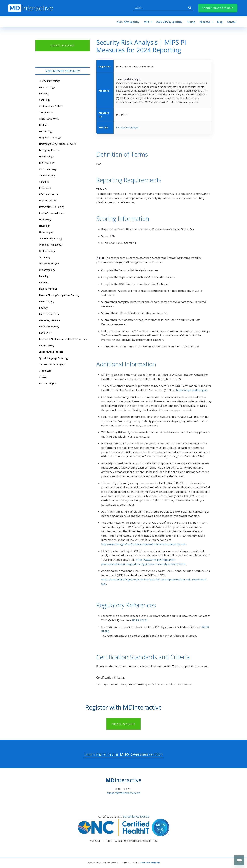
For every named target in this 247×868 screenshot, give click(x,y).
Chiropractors (46, 112)
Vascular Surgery (47, 383)
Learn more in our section (123, 754)
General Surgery (47, 175)
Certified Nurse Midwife (51, 106)
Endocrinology (46, 156)
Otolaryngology (47, 270)
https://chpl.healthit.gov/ (192, 390)
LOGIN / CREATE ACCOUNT (218, 8)
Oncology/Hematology (51, 245)
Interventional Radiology (51, 207)
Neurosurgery (46, 232)
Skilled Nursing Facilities (51, 352)
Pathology (44, 276)
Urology (43, 377)
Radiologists (45, 333)
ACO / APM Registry (128, 22)
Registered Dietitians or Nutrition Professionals (63, 339)
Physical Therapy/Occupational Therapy (59, 295)
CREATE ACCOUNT (63, 46)
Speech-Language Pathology (54, 358)
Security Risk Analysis (128, 127)
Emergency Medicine (50, 150)
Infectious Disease (49, 194)
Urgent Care (45, 371)
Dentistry (44, 125)
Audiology (44, 93)
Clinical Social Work (49, 119)
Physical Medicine (48, 289)
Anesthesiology (47, 87)
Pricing (191, 22)
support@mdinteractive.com (124, 793)
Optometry (45, 257)
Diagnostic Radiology (50, 138)
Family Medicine (47, 163)
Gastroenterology (48, 169)
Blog (220, 22)
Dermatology (46, 131)
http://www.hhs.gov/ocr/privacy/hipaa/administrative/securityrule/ (144, 544)
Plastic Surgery (47, 301)
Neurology (44, 226)
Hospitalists (45, 188)
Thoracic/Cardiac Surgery (52, 364)
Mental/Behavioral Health (52, 213)
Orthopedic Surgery (49, 264)
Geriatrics (44, 182)
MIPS (147, 22)
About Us (205, 22)
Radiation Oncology (49, 327)
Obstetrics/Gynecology (51, 238)
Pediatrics (44, 282)
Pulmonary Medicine (49, 320)
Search (190, 8)
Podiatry (43, 308)
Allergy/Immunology (49, 81)
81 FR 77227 (140, 620)
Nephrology (45, 219)
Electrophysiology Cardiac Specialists (58, 144)
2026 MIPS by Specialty (169, 22)
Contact (232, 22)
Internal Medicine (48, 201)
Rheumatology (47, 345)
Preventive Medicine (49, 314)
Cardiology (45, 100)
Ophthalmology (47, 251)
